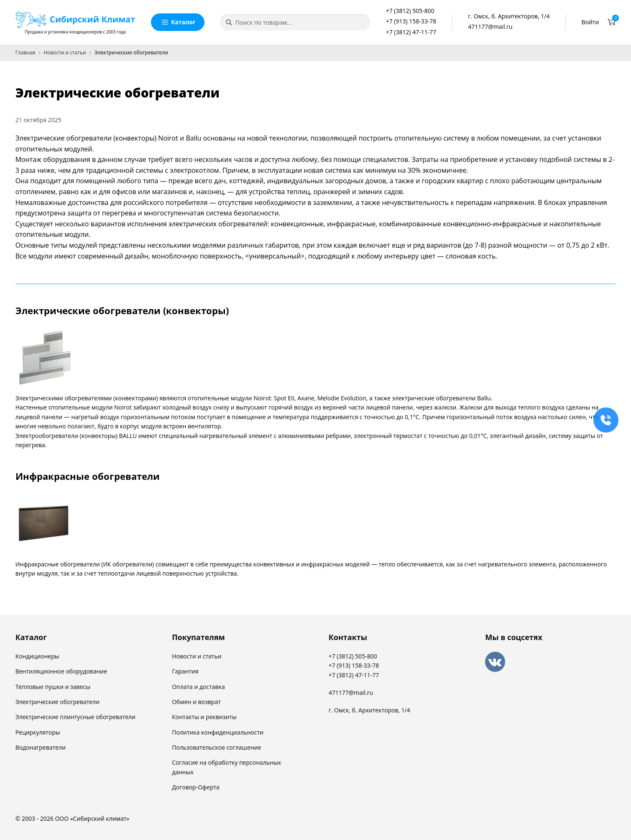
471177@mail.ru (490, 27)
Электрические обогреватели (58, 702)
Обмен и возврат (196, 702)
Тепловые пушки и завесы (53, 687)
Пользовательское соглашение (216, 747)
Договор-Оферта (196, 787)
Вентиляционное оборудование (61, 671)
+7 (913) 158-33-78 (411, 21)
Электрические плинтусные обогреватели (75, 717)
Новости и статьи (65, 52)
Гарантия (185, 671)
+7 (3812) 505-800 (410, 11)
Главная (26, 52)
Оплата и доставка (198, 687)
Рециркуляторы (38, 732)
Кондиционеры (37, 656)
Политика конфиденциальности (218, 732)
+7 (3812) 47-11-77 (411, 32)
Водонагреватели (41, 747)
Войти (590, 22)
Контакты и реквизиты (204, 717)
